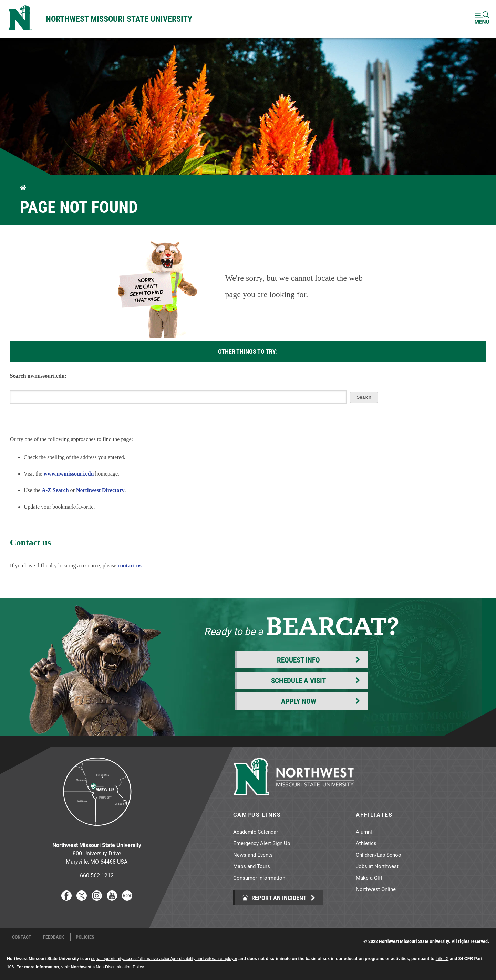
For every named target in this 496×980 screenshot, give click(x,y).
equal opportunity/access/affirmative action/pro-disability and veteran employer (164, 959)
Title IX (442, 959)
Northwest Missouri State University (119, 19)
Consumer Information (259, 878)
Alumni (364, 832)
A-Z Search (55, 490)
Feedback (54, 937)
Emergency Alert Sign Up (262, 843)
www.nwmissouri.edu (69, 474)
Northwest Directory (100, 490)
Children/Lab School (379, 855)
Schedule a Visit (298, 680)
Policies (85, 937)
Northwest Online (376, 889)
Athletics (366, 843)
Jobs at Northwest (377, 866)
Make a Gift (369, 878)
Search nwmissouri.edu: (38, 376)
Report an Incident (274, 898)
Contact (22, 937)
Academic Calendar (256, 832)
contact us (130, 566)
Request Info (298, 660)
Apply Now (299, 701)
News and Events (253, 855)
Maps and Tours (252, 866)
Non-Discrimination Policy (120, 967)
